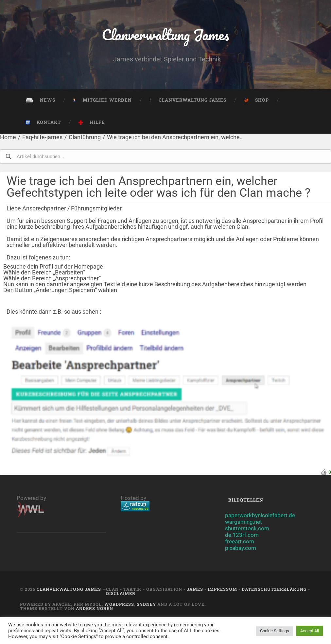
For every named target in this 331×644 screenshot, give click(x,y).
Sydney (146, 604)
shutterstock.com (247, 528)
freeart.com (240, 541)
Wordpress (119, 604)
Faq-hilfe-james (42, 137)
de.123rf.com (242, 535)
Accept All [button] (310, 631)
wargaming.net (244, 522)
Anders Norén (95, 608)
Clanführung (85, 137)
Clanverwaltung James (165, 34)
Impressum (222, 589)
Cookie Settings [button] (275, 631)
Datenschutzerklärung (274, 589)
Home (8, 137)
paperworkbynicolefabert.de (260, 515)
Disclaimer (121, 593)
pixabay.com (241, 548)
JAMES (195, 589)
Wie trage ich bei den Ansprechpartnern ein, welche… (175, 137)
